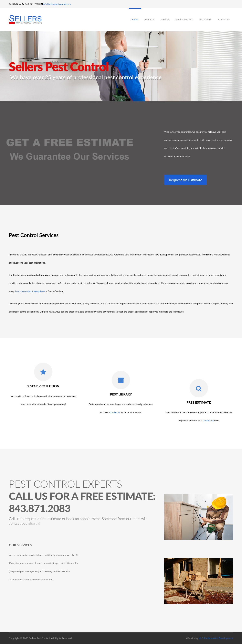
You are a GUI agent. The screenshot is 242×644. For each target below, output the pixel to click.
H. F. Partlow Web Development (216, 638)
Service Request (184, 19)
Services (165, 19)
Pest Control (205, 19)
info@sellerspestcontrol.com (57, 4)
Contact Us (224, 19)
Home (135, 19)
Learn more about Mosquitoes (30, 291)
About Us (149, 19)
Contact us (115, 412)
